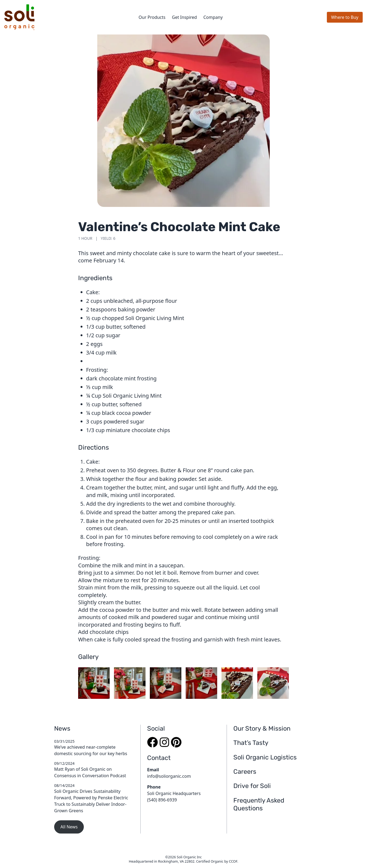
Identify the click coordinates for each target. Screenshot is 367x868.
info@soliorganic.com (169, 776)
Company (213, 17)
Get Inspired (184, 17)
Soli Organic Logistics (265, 757)
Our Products (152, 17)
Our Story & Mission (262, 728)
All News (69, 827)
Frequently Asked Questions (259, 804)
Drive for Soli (252, 786)
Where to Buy (345, 17)
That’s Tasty (251, 743)
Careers (245, 772)
